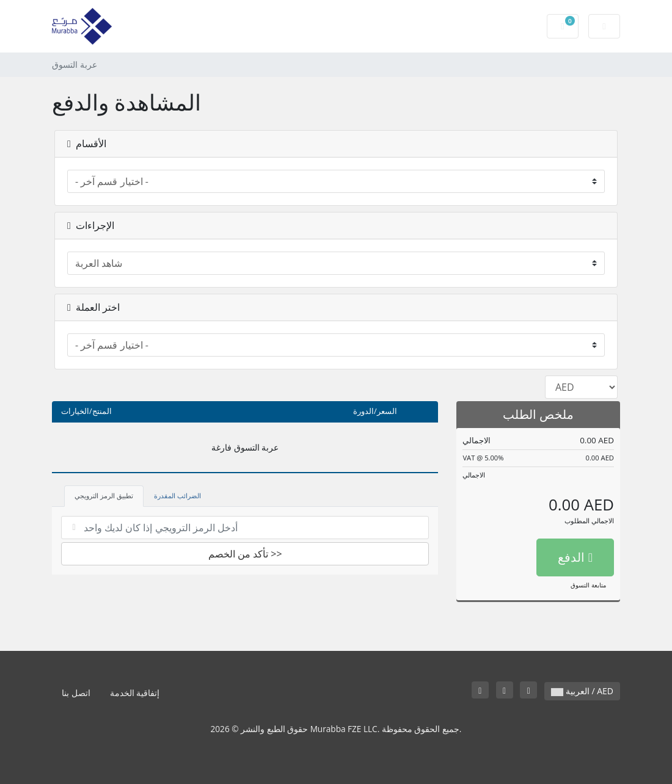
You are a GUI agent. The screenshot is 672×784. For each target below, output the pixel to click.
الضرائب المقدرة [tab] (177, 495)
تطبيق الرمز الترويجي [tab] (104, 495)
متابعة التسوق (588, 585)
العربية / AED (582, 691)
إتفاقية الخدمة (135, 693)
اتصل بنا (76, 693)
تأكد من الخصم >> (245, 554)
